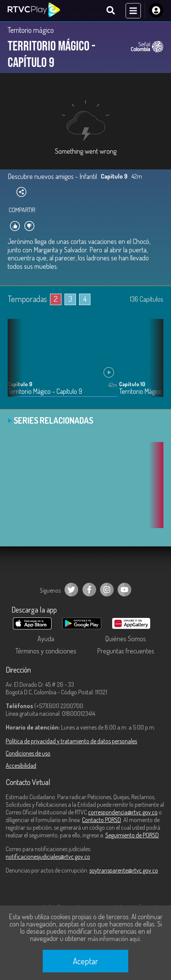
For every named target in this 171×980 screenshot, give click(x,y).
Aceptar (85, 961)
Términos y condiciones (46, 651)
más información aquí (114, 939)
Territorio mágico (31, 30)
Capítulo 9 (20, 384)
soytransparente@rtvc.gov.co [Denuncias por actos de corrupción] (124, 870)
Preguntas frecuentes (126, 651)
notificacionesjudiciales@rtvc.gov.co (48, 856)
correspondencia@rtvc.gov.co (123, 812)
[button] (154, 364)
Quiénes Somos (126, 639)
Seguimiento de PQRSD (132, 835)
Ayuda (46, 639)
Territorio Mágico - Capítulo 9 (45, 391)
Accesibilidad (21, 765)
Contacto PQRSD (102, 820)
